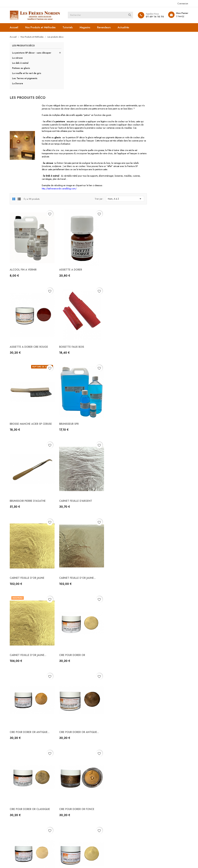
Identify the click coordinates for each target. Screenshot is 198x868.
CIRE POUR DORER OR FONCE (74, 578)
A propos (106, 810)
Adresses (152, 810)
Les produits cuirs (66, 815)
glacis (135, 86)
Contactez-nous (110, 820)
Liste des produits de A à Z (71, 796)
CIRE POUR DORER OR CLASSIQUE (167, 506)
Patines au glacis (22, 71)
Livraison (106, 796)
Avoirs (150, 805)
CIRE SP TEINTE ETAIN (69, 722)
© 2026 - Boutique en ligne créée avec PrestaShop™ (37, 861)
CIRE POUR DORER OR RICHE (164, 578)
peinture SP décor (121, 86)
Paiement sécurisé (111, 815)
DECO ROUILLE (110, 722)
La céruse (18, 61)
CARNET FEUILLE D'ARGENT (118, 361)
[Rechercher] (102, 15)
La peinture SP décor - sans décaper (28, 54)
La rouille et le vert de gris (27, 77)
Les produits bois (65, 810)
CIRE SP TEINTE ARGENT (162, 650)
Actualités (124, 27)
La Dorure (18, 87)
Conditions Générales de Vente (119, 805)
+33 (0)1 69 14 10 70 (27, 817)
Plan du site (108, 825)
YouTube (94, 848)
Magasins (86, 27)
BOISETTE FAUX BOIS (69, 286)
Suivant (169, 745)
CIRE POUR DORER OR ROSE (73, 650)
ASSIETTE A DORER (113, 214)
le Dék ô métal (95, 125)
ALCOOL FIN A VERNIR (69, 214)
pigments (154, 86)
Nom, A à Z (167, 148)
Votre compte (157, 787)
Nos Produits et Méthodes (41, 27)
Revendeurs (105, 27)
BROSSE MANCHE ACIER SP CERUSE (118, 288)
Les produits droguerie (69, 825)
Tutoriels (68, 27)
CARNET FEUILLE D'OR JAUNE (164, 361)
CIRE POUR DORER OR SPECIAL (120, 650)
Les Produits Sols (65, 830)
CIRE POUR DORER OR (160, 433)
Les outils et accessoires (69, 805)
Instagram (105, 848)
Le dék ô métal (21, 66)
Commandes (154, 800)
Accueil (15, 27)
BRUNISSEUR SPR (157, 286)
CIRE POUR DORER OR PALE (118, 578)
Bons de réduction (157, 815)
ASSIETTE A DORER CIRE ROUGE (166, 214)
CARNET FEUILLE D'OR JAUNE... (74, 433)
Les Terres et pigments (26, 82)
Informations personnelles (161, 796)
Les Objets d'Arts (65, 800)
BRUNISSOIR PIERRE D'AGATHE (74, 361)
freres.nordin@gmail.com (29, 827)
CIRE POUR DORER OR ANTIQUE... (76, 506)
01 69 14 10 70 (154, 17)
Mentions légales (111, 800)
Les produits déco (24, 46)
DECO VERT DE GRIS (159, 722)
